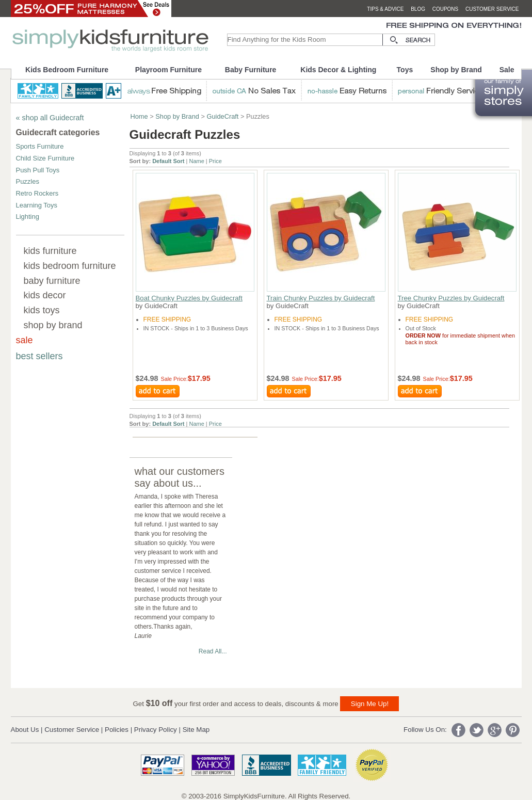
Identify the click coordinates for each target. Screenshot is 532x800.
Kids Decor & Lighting (338, 70)
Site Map (196, 730)
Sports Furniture (40, 146)
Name (196, 161)
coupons (446, 9)
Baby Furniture (251, 70)
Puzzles (28, 181)
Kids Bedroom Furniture (67, 70)
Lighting (28, 217)
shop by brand (53, 325)
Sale (507, 70)
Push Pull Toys (38, 170)
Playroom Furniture (168, 70)
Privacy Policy (156, 730)
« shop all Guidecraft (50, 118)
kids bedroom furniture (70, 266)
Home (139, 116)
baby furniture (52, 281)
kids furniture (50, 251)
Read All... (213, 651)
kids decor (45, 295)
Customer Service (72, 730)
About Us (25, 730)
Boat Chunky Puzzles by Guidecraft (189, 298)
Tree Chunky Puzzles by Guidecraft (451, 298)
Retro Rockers (37, 193)
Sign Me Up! (370, 704)
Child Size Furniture (45, 158)
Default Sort (168, 161)
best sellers (39, 356)
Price (215, 161)
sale (25, 340)
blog (418, 9)
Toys (405, 70)
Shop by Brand (456, 70)
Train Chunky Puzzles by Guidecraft (321, 298)
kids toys (42, 310)
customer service (492, 9)
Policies (117, 730)
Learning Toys (37, 205)
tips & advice (385, 9)
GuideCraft (223, 116)
